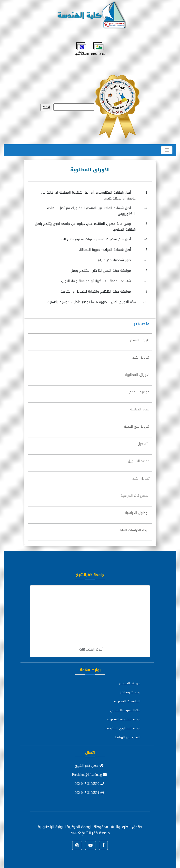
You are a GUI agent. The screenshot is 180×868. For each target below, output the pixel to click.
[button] (103, 845)
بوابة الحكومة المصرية (124, 719)
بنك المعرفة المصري (125, 710)
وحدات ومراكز (130, 692)
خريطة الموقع (130, 683)
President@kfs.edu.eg (89, 775)
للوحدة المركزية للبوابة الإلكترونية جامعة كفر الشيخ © (74, 830)
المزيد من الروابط (128, 737)
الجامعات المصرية (127, 701)
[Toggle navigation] (167, 150)
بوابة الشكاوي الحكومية (122, 728)
